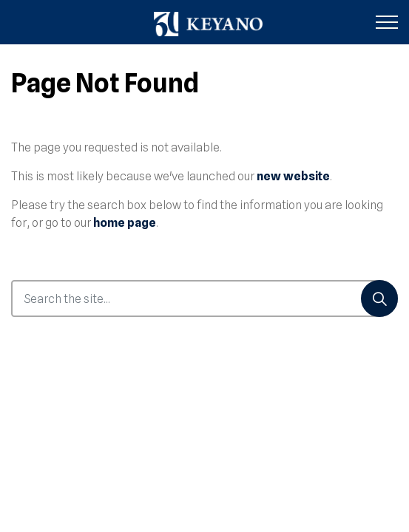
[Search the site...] (204, 299)
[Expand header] (387, 22)
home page (125, 223)
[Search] (379, 299)
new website (293, 176)
